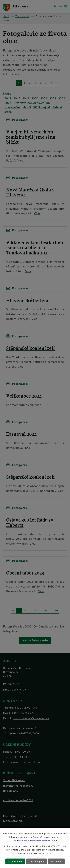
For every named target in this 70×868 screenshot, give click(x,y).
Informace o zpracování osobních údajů (37, 841)
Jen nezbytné (36, 861)
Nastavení (56, 861)
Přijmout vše (15, 861)
